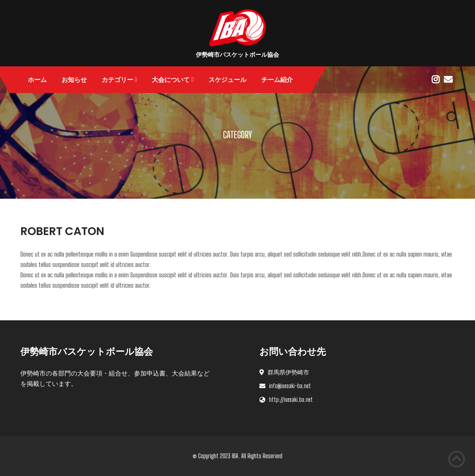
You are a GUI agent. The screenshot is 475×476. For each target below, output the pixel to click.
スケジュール (227, 80)
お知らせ (74, 80)
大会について (171, 80)
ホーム (37, 80)
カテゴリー (117, 80)
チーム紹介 (277, 80)
